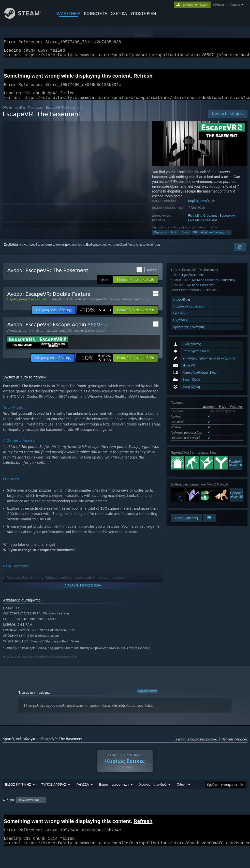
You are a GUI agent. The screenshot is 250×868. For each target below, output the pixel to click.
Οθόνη (182, 798)
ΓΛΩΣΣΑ (83, 798)
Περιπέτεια (35, 114)
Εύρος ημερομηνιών (114, 798)
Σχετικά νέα (181, 492)
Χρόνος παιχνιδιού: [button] (129, 813)
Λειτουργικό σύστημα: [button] (218, 813)
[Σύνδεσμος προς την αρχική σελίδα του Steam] (26, 17)
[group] (125, 817)
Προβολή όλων (148, 697)
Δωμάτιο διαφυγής (213, 238)
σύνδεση (218, 5)
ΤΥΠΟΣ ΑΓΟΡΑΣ (54, 798)
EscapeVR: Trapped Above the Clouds (120, 305)
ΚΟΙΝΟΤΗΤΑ (96, 13)
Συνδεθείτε (11, 251)
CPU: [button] (8, 820)
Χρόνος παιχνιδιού (153, 798)
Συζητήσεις (180, 499)
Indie (174, 238)
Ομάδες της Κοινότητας (189, 506)
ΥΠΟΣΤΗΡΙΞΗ (143, 13)
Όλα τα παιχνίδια (14, 114)
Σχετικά (119, 13)
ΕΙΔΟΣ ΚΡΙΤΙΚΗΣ (18, 798)
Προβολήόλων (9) (236, 395)
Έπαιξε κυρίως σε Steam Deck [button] (172, 813)
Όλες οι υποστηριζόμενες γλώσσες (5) (196, 371)
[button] (135, 286)
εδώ (122, 712)
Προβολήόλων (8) (237, 427)
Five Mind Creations (203, 222)
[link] (95, 316)
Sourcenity (227, 222)
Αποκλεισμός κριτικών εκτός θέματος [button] (81, 813)
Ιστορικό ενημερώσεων (188, 485)
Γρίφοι (185, 238)
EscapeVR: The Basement (69, 305)
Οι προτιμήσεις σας (234, 745)
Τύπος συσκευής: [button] (50, 820)
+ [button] (229, 238)
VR (195, 238)
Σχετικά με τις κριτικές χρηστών (196, 745)
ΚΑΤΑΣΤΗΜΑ (69, 13)
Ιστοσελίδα (182, 478)
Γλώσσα (235, 5)
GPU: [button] (25, 820)
